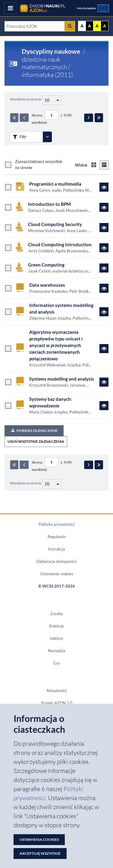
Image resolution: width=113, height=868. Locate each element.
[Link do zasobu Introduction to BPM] (104, 207)
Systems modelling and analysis (62, 379)
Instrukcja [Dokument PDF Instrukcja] (56, 549)
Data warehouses (47, 285)
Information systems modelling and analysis (61, 309)
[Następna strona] (89, 118)
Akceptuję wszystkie (40, 853)
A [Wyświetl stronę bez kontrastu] (82, 26)
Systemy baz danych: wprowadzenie (51, 402)
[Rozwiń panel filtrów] (47, 137)
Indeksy (56, 638)
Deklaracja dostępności (56, 561)
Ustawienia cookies (57, 574)
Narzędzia (57, 651)
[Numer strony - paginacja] (51, 115)
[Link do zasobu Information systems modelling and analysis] (104, 312)
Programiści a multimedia (55, 184)
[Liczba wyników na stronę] (52, 484)
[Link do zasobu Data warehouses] (104, 288)
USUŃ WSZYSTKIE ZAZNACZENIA (36, 441)
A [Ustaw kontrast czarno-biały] (89, 26)
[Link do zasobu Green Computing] (104, 268)
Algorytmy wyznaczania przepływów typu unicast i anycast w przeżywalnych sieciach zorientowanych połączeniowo (56, 345)
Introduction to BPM (49, 204)
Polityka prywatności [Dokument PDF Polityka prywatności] (57, 524)
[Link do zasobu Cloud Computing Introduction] (104, 248)
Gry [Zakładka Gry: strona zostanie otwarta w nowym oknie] (57, 663)
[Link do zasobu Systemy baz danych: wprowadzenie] (104, 406)
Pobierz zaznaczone (34, 431)
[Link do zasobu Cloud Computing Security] (104, 228)
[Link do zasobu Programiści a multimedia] (104, 187)
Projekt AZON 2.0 (57, 703)
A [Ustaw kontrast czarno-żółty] (105, 26)
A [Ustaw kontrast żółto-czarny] (97, 26)
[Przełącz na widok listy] (104, 165)
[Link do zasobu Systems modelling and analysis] (104, 382)
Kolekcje (56, 626)
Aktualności (56, 691)
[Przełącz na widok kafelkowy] (94, 165)
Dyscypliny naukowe (51, 51)
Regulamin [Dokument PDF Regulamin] (57, 537)
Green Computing (46, 265)
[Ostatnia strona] (99, 118)
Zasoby (57, 614)
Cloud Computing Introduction (60, 245)
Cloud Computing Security (55, 224)
